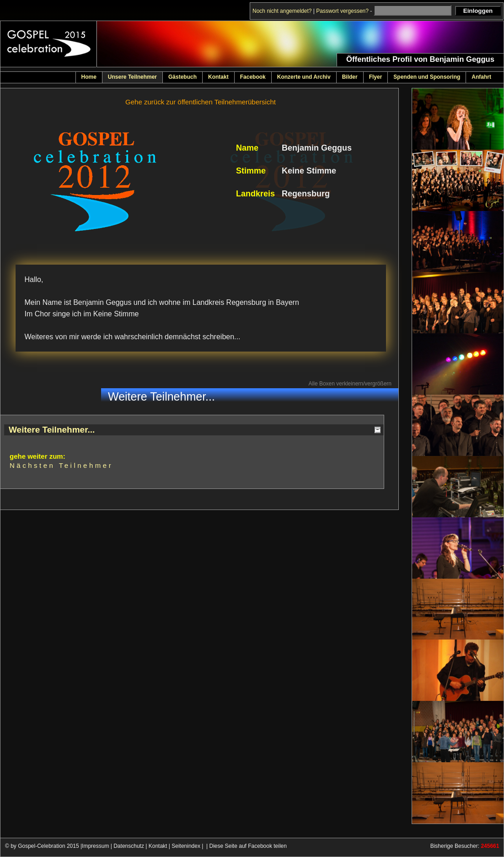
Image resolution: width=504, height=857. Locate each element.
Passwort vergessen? (342, 11)
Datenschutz (129, 846)
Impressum (95, 846)
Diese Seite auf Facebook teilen (248, 846)
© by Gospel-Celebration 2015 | (43, 846)
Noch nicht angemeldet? (282, 11)
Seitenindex (186, 846)
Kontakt (158, 846)
